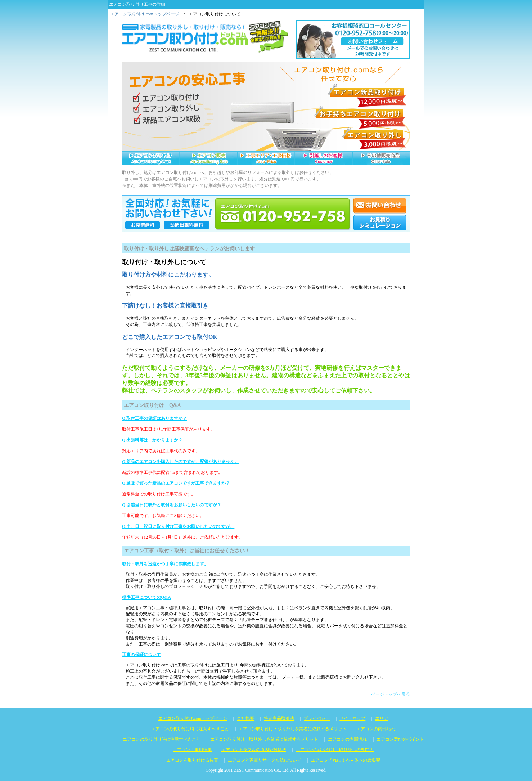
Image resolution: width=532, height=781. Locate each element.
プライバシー (317, 718)
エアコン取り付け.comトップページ (145, 14)
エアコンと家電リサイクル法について (265, 760)
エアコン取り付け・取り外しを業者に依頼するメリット (293, 729)
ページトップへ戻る (391, 694)
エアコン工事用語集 (192, 750)
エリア (382, 718)
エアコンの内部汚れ (376, 729)
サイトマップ (352, 718)
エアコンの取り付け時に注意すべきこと (190, 729)
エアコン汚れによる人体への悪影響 (346, 760)
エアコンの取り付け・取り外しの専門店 (335, 750)
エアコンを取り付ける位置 (192, 760)
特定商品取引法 (279, 718)
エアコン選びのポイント (400, 739)
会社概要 (245, 718)
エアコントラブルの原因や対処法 (254, 750)
